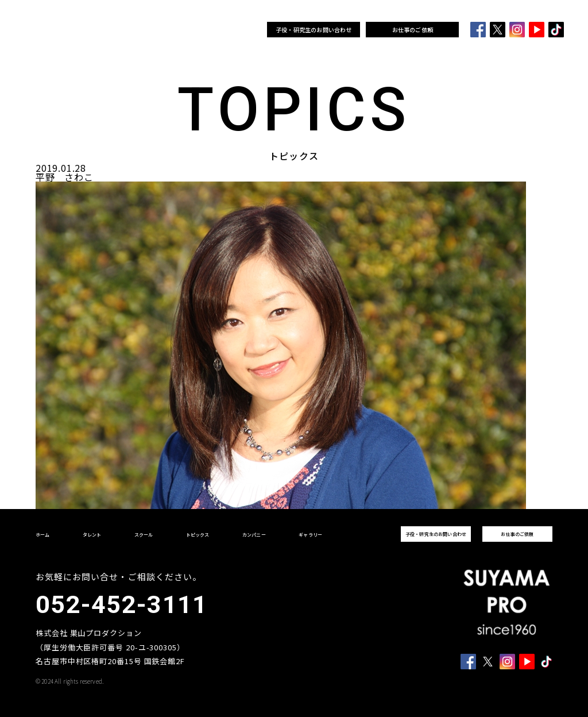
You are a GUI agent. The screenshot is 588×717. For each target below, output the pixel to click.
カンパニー (220, 30)
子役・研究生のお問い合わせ (314, 30)
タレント (146, 30)
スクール (169, 30)
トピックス (192, 30)
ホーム (123, 30)
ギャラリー (248, 30)
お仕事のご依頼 (413, 30)
